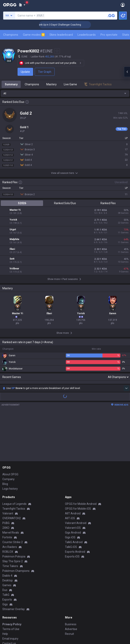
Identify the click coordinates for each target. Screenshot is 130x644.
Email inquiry (10, 593)
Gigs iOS (70, 491)
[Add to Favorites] (57, 51)
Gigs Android (73, 486)
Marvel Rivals (11, 486)
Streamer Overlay (14, 563)
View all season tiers (65, 173)
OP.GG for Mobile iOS (78, 463)
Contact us (9, 597)
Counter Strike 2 (13, 496)
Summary (11, 84)
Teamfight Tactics (14, 463)
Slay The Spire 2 (13, 515)
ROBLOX (8, 506)
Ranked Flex (108, 203)
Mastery (51, 84)
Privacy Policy (12, 578)
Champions (11, 35)
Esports (7, 553)
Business (71, 578)
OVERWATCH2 (12, 472)
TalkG (6, 549)
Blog (5, 438)
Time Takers (10, 520)
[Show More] (22, 5)
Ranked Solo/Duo (65, 203)
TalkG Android (74, 496)
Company (8, 433)
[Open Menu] (123, 5)
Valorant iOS (73, 482)
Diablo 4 (7, 530)
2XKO (6, 482)
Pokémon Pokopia (14, 510)
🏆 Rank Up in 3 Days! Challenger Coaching (68, 25)
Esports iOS (72, 510)
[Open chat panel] (127, 72)
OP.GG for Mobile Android (81, 458)
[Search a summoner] (111, 16)
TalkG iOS (71, 501)
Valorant (8, 467)
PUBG (6, 477)
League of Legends (14, 458)
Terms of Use (11, 583)
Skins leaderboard (61, 35)
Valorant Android (76, 477)
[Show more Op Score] (126, 342)
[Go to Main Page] (10, 5)
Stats (126, 35)
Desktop (8, 534)
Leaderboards (87, 35)
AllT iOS (70, 472)
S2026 (22, 203)
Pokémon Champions (16, 525)
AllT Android (73, 467)
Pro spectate (109, 35)
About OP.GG (10, 428)
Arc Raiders (10, 501)
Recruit (69, 588)
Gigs (5, 558)
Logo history (10, 443)
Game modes (34, 35)
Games (7, 539)
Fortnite (7, 491)
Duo (5, 544)
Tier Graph (45, 72)
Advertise (71, 583)
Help (5, 588)
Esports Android (75, 506)
